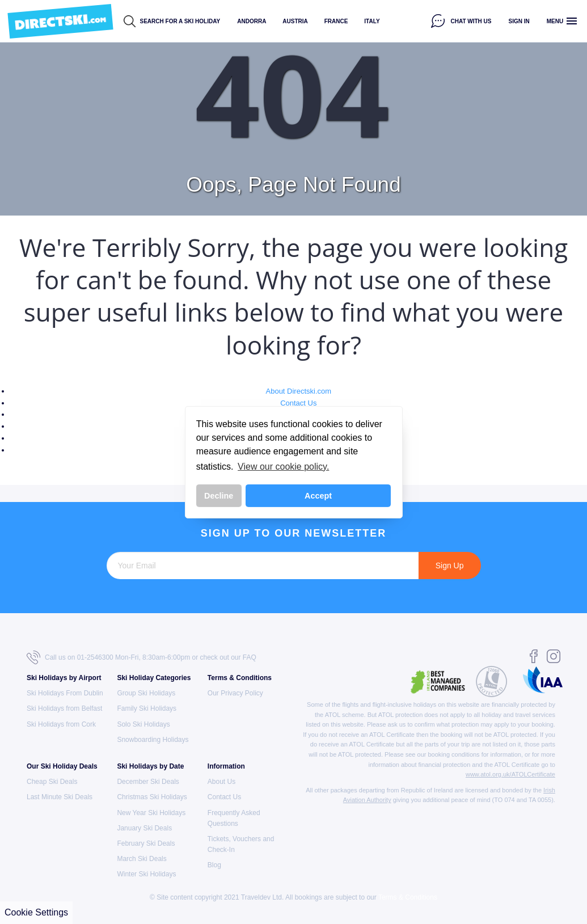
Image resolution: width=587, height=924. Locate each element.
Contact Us (298, 403)
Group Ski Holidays (146, 693)
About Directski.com (299, 391)
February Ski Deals (146, 843)
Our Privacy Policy (235, 693)
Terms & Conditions (240, 678)
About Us (221, 782)
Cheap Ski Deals (52, 782)
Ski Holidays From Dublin (65, 693)
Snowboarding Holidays (153, 740)
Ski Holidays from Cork (61, 724)
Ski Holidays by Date (150, 766)
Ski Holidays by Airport (64, 678)
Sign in (519, 21)
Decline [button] (219, 496)
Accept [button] (318, 496)
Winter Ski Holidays (146, 874)
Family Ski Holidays (147, 708)
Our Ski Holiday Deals (62, 766)
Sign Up (450, 566)
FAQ (250, 657)
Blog (214, 865)
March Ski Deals (142, 859)
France (336, 21)
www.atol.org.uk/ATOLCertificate (510, 774)
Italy (372, 21)
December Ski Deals (148, 782)
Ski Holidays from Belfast (64, 708)
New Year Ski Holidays (151, 813)
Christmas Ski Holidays (152, 797)
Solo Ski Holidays (143, 724)
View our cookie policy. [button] (283, 467)
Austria (295, 21)
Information (226, 766)
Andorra (252, 21)
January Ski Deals (144, 828)
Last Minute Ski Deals (60, 797)
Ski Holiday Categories (154, 678)
